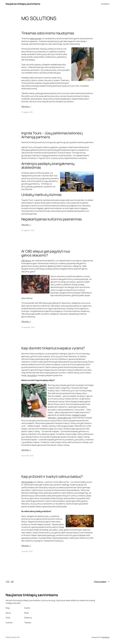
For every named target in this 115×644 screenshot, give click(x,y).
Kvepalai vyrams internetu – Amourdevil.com (67, 416)
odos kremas (35, 38)
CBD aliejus (26, 260)
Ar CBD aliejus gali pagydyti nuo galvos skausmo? (46, 253)
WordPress (106, 637)
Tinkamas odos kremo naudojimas (48, 33)
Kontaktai (105, 4)
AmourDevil (32, 375)
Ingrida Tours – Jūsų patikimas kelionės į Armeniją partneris (52, 135)
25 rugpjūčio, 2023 (28, 230)
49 (12, 582)
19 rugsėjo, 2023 (27, 112)
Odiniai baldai (27, 482)
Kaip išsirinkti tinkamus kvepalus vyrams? (53, 348)
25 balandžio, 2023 (28, 327)
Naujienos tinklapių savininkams (23, 4)
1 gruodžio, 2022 (27, 551)
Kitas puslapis (102, 582)
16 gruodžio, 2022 (27, 456)
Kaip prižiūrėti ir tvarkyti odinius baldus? (52, 476)
